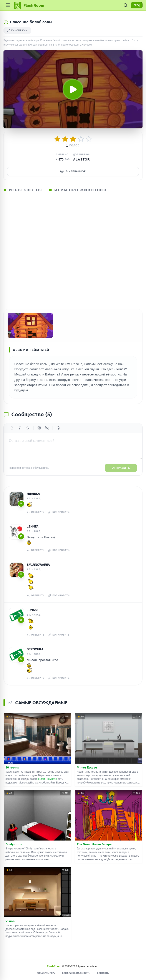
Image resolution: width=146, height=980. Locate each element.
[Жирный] (12, 428)
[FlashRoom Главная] (29, 5)
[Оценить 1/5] (57, 139)
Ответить (36, 512)
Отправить (121, 468)
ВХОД (137, 5)
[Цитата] (39, 428)
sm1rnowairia (38, 565)
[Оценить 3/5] (73, 139)
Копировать (59, 512)
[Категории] (8, 5)
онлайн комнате (47, 779)
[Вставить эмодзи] (58, 428)
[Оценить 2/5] (65, 139)
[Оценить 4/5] (81, 139)
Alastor (82, 159)
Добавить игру (46, 973)
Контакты (103, 973)
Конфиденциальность (76, 973)
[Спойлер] (47, 428)
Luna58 (32, 610)
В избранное (73, 171)
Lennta (33, 526)
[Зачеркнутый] (28, 428)
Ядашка (33, 494)
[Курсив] (20, 428)
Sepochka (35, 649)
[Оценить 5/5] (89, 139)
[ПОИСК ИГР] (126, 5)
